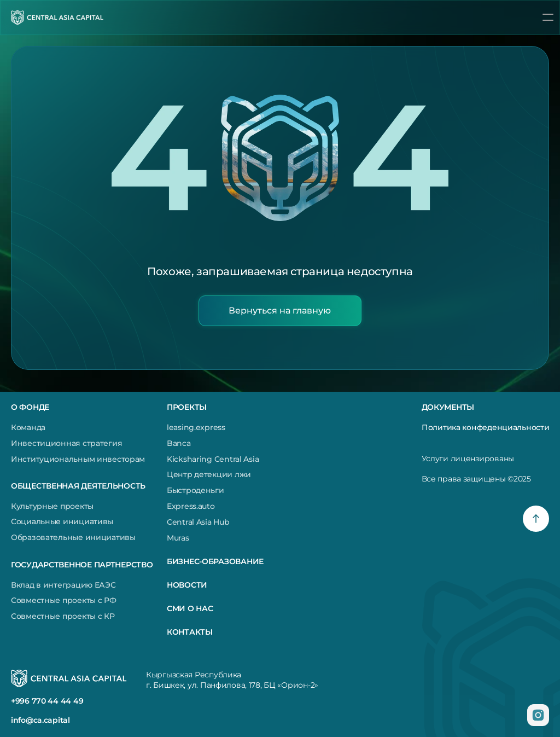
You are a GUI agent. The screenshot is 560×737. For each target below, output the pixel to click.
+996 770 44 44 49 (47, 701)
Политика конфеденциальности (485, 427)
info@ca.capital (40, 720)
